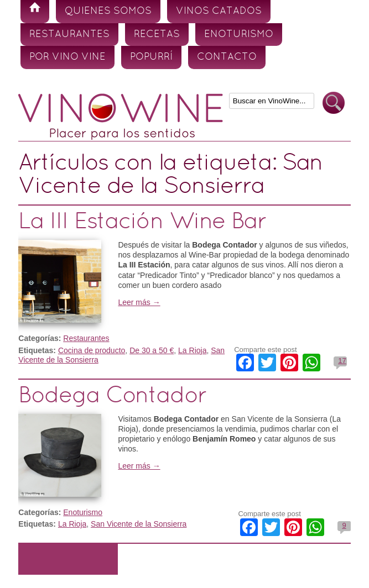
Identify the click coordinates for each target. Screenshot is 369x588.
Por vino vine (67, 57)
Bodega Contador (112, 397)
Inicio (35, 12)
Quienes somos (108, 11)
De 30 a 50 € (152, 350)
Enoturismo (239, 35)
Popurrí (151, 57)
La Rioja (192, 350)
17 (342, 361)
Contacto (227, 57)
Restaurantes (69, 35)
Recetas (157, 35)
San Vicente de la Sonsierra (139, 524)
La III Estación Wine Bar (142, 222)
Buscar (334, 103)
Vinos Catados (219, 11)
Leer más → (139, 302)
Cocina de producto (92, 350)
